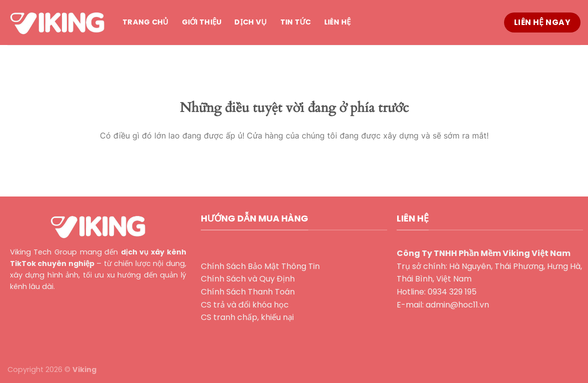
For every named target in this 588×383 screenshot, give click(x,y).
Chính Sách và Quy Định (248, 279)
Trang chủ (146, 22)
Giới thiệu (202, 22)
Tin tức (296, 22)
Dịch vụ (251, 22)
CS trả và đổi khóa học (245, 305)
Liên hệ (338, 22)
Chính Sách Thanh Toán (248, 292)
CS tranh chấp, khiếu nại (247, 317)
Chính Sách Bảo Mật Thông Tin (260, 266)
